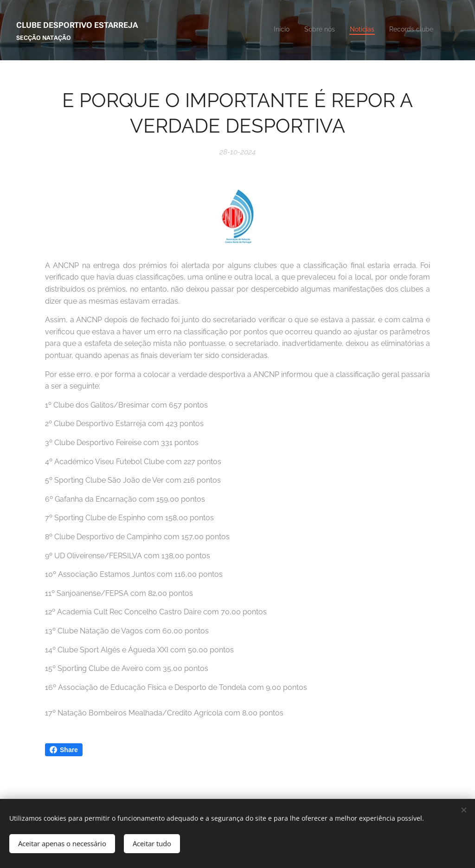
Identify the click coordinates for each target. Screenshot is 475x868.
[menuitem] (343, 30)
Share (64, 750)
